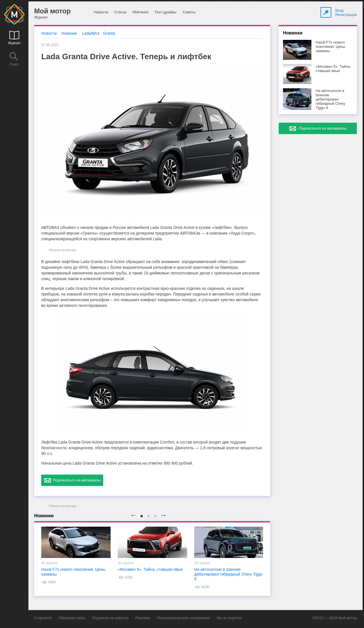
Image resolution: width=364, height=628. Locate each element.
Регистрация (346, 15)
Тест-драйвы (165, 12)
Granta (109, 33)
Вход (339, 10)
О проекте (43, 618)
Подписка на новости (110, 618)
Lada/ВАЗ (91, 33)
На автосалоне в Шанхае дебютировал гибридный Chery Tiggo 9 (228, 574)
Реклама (143, 618)
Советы (189, 12)
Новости (101, 12)
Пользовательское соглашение (183, 618)
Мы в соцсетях (229, 618)
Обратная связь (72, 618)
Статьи (120, 12)
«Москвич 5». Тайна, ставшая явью (150, 569)
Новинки (69, 33)
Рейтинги (140, 12)
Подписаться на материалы (72, 480)
